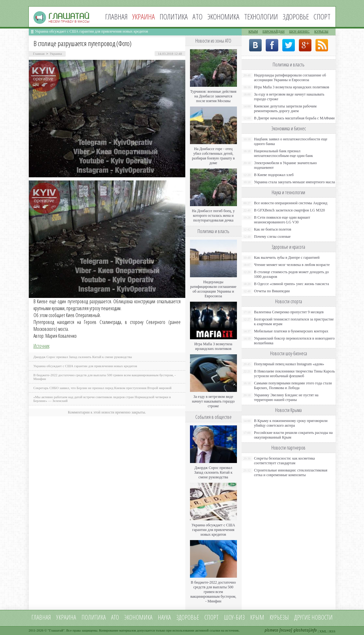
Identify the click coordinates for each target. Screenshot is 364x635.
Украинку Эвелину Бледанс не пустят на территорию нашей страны (286, 397)
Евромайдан (274, 31)
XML (323, 631)
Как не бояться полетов (273, 229)
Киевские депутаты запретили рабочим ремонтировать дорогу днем (285, 109)
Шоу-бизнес (299, 31)
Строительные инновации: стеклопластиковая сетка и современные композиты (291, 473)
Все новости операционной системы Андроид (291, 203)
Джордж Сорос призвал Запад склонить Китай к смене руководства (83, 357)
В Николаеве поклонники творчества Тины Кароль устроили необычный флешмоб (295, 374)
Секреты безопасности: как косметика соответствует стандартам (285, 461)
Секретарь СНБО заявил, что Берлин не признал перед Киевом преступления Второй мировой (103, 388)
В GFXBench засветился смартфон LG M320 (290, 210)
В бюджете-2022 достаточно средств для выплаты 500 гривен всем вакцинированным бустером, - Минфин (213, 592)
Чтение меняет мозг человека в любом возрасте (292, 265)
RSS (332, 631)
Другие (302, 617)
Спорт (322, 16)
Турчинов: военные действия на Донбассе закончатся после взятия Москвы (213, 96)
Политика (174, 16)
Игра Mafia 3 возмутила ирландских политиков (213, 346)
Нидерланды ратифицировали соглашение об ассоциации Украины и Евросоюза (213, 289)
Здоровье (296, 16)
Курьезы (321, 31)
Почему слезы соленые (272, 237)
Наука (164, 617)
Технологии (261, 16)
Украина (56, 54)
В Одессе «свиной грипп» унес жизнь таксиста (292, 284)
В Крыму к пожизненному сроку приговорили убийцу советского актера (291, 423)
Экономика (223, 16)
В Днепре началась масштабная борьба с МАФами (295, 118)
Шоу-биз (234, 617)
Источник (41, 346)
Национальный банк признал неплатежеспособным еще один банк (284, 153)
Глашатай (56, 630)
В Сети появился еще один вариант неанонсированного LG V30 (282, 220)
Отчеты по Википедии (272, 291)
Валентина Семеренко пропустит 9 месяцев (289, 312)
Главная (116, 16)
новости (322, 617)
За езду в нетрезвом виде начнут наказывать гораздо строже (213, 401)
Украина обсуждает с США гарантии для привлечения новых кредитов (92, 31)
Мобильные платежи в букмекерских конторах (291, 331)
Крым (253, 31)
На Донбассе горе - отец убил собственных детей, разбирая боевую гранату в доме (213, 156)
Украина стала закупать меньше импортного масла (295, 182)
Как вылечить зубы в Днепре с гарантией (287, 258)
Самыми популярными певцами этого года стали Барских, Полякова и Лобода (293, 385)
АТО (197, 16)
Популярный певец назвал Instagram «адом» (289, 364)
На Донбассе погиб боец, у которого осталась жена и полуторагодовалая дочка (213, 216)
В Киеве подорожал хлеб (274, 175)
